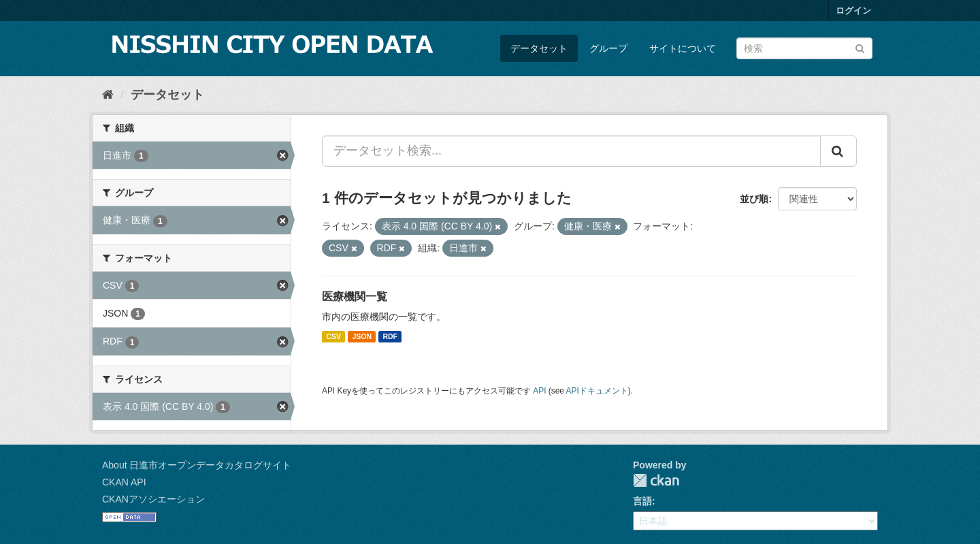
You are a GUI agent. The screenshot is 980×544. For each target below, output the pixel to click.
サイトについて (683, 48)
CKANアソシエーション (153, 499)
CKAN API (124, 482)
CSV (333, 336)
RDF (390, 336)
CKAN (656, 480)
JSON (362, 336)
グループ (608, 48)
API (539, 391)
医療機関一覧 (355, 297)
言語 (642, 501)
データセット (539, 48)
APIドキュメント (597, 391)
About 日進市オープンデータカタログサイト (197, 465)
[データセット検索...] (571, 151)
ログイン (853, 11)
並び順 (754, 199)
